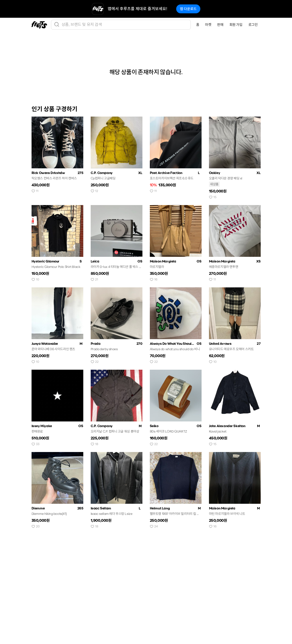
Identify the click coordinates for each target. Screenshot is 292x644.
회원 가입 (236, 25)
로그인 (253, 25)
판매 (220, 25)
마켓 (208, 25)
